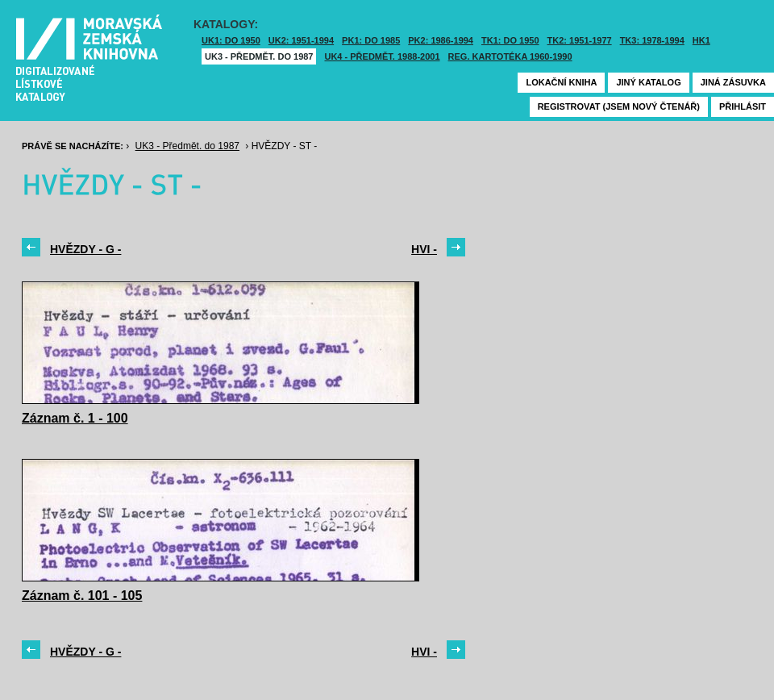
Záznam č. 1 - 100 (75, 418)
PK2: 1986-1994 (441, 40)
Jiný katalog (648, 82)
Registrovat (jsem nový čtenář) (619, 106)
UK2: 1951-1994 (301, 40)
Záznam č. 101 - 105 (82, 596)
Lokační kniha (561, 82)
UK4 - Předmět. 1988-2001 (382, 56)
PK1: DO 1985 (371, 40)
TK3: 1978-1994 (652, 40)
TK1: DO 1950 (510, 40)
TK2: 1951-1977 (580, 40)
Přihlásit (743, 106)
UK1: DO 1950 (231, 40)
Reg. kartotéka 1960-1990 (510, 56)
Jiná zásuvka (733, 82)
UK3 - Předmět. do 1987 (259, 56)
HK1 (701, 40)
